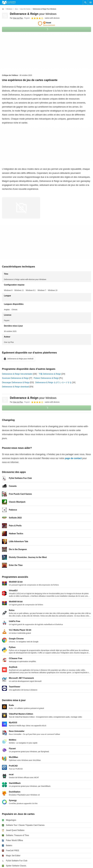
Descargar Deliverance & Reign (16, 382)
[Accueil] (3, 9)
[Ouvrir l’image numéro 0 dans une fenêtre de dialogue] (21, 208)
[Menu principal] (91, 2)
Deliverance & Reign (33, 14)
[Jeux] (16, 9)
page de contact (73, 458)
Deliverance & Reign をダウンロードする (53, 382)
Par (16, 18)
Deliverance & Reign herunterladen (17, 374)
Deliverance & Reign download (15, 387)
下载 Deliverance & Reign (50, 374)
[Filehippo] (9, 2)
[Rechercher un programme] (85, 2)
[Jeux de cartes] (25, 9)
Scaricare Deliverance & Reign (15, 378)
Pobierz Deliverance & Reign (46, 378)
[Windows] (9, 9)
